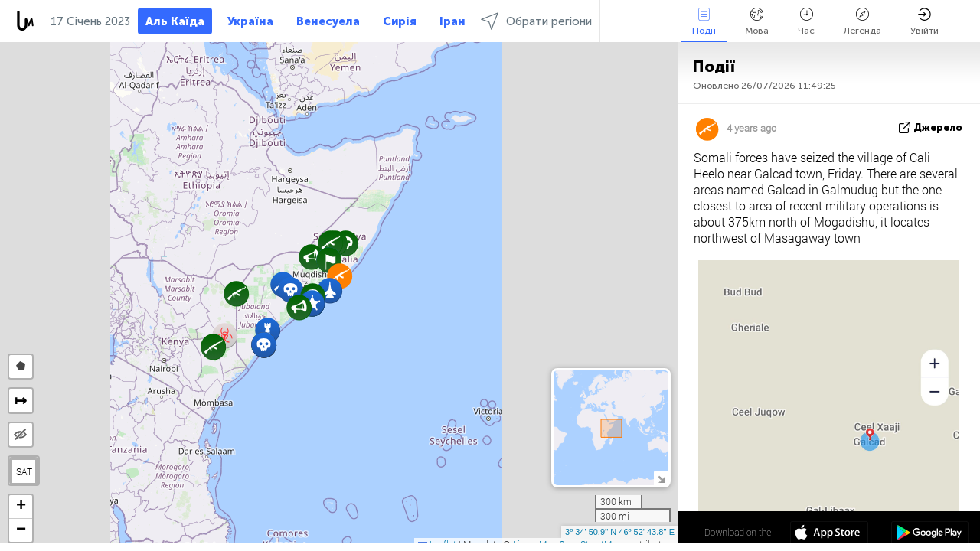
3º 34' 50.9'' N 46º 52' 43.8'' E (620, 532)
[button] (264, 345)
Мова (757, 22)
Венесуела (328, 21)
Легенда (862, 22)
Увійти (924, 22)
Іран (452, 21)
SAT (24, 471)
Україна (250, 21)
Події (704, 22)
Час (806, 22)
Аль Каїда (175, 21)
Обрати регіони (536, 21)
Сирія (400, 21)
